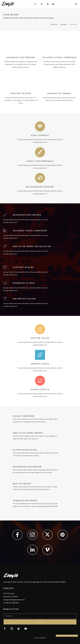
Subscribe (40, 622)
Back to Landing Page (67, 636)
